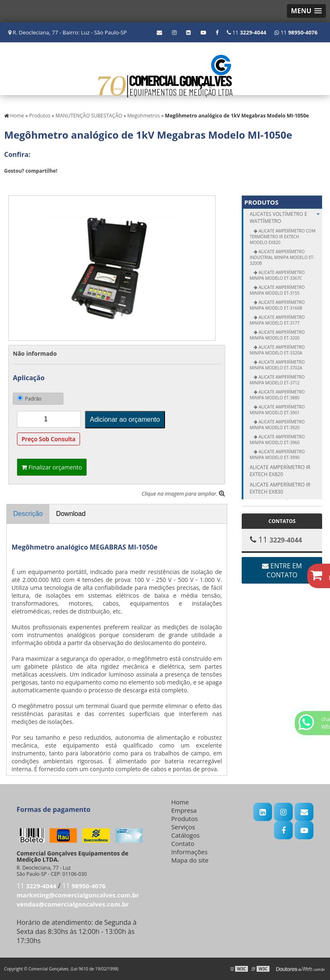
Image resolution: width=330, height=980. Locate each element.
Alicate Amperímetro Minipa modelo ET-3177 (277, 320)
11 (296, 32)
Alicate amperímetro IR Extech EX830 (280, 488)
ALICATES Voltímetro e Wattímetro (286, 218)
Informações (189, 852)
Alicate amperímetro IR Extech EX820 (280, 471)
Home (180, 802)
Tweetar (16, 183)
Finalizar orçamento (52, 467)
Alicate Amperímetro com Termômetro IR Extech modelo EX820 (283, 237)
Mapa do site (190, 860)
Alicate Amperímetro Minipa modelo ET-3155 (277, 290)
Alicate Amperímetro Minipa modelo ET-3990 (277, 455)
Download (71, 514)
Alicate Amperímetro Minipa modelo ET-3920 (277, 425)
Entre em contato (282, 570)
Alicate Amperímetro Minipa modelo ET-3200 (277, 335)
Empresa (184, 810)
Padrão (29, 399)
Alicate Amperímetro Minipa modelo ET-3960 (277, 440)
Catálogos (186, 835)
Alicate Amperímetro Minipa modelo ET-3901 (277, 410)
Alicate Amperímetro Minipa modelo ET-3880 (277, 395)
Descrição (28, 514)
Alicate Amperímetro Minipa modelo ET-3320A (277, 350)
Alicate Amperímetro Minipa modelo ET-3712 (277, 380)
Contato (183, 843)
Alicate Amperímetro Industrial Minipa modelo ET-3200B (282, 257)
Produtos (261, 202)
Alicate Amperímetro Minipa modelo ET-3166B (277, 305)
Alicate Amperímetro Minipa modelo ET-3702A (277, 365)
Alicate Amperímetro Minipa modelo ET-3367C (277, 275)
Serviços (183, 827)
